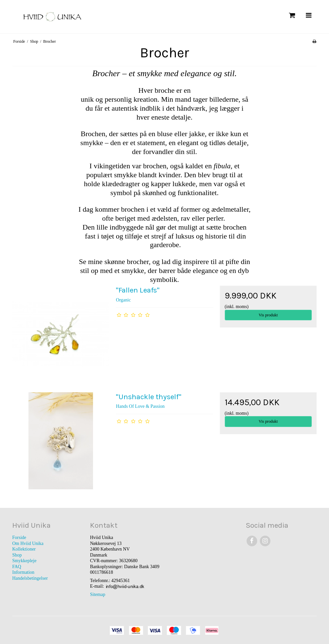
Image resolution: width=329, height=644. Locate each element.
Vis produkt (268, 315)
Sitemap (98, 594)
